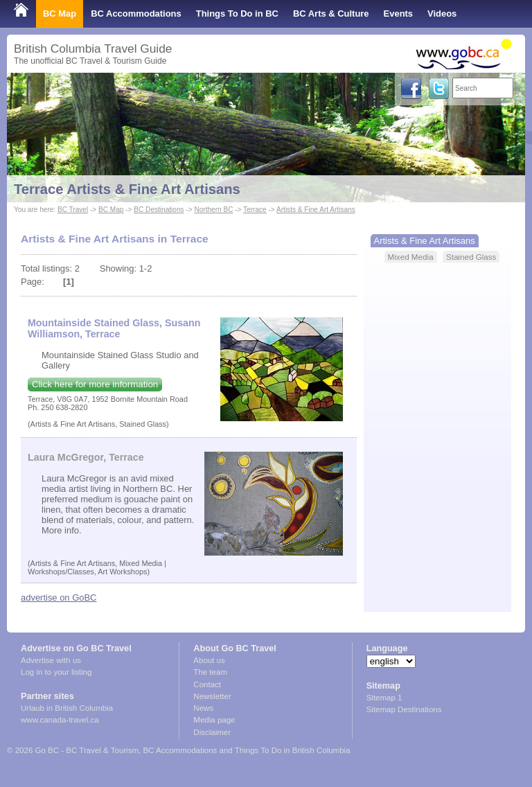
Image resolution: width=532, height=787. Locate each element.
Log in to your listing (56, 672)
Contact (207, 684)
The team (210, 672)
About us (209, 660)
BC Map (60, 14)
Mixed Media (411, 257)
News (203, 708)
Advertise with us (51, 660)
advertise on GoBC (59, 598)
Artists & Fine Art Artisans (316, 210)
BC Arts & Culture (331, 14)
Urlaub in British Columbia (67, 708)
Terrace (255, 210)
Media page (214, 720)
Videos (442, 14)
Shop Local (38, 41)
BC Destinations (159, 210)
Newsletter (212, 696)
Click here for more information (95, 384)
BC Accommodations (136, 14)
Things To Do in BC (237, 14)
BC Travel (73, 210)
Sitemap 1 (384, 698)
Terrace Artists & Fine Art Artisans (127, 189)
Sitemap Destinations (404, 709)
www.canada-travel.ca (60, 720)
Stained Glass (471, 257)
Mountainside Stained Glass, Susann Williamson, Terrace (114, 328)
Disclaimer (212, 732)
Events (398, 14)
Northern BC (213, 210)
